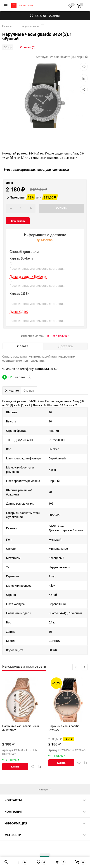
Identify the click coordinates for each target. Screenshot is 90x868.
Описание (12, 390)
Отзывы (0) (28, 47)
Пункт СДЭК (19, 312)
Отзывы (29, 390)
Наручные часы (30, 26)
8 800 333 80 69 (46, 369)
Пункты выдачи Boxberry (28, 277)
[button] (84, 667)
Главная (7, 26)
